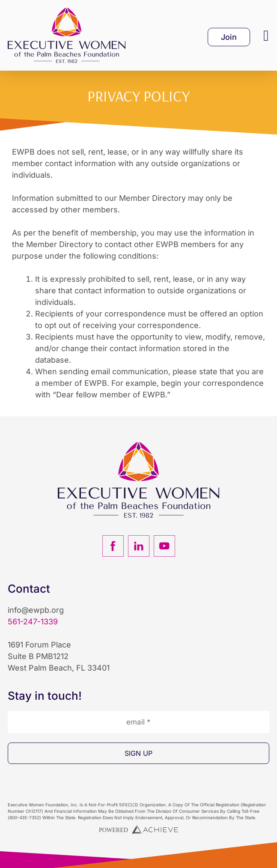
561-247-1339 (33, 622)
